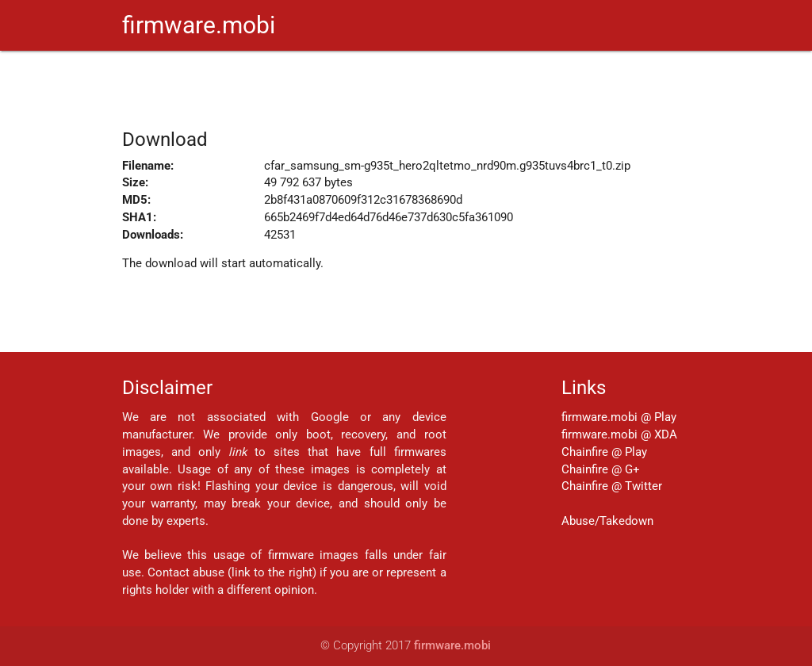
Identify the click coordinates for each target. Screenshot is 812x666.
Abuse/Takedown (607, 521)
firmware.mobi (199, 25)
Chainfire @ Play (604, 452)
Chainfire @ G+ (601, 470)
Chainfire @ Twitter (612, 486)
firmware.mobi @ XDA (619, 435)
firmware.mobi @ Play (619, 417)
